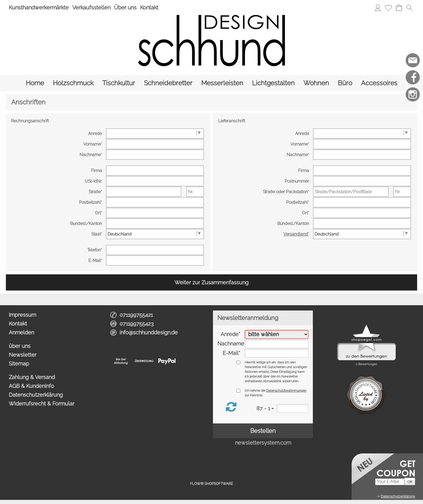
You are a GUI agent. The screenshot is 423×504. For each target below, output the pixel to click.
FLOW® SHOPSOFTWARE (211, 484)
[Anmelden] (378, 8)
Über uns (125, 7)
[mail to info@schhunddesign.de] (413, 60)
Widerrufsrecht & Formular (42, 404)
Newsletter (23, 355)
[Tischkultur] (119, 83)
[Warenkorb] (399, 8)
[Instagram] (413, 94)
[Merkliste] (388, 8)
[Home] (35, 83)
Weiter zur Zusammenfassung (211, 282)
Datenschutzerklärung (36, 395)
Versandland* (296, 234)
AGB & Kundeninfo (31, 386)
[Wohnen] (316, 83)
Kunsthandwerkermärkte (39, 7)
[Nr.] (195, 192)
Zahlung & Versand (32, 377)
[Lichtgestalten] (273, 83)
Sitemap (19, 364)
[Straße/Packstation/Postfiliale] (351, 192)
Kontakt (149, 7)
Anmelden (21, 332)
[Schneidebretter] (168, 83)
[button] (409, 8)
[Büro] (345, 83)
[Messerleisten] (222, 83)
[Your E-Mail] (390, 482)
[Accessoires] (379, 83)
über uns (20, 346)
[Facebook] (413, 77)
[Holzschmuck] (73, 83)
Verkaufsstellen (91, 7)
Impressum (22, 315)
